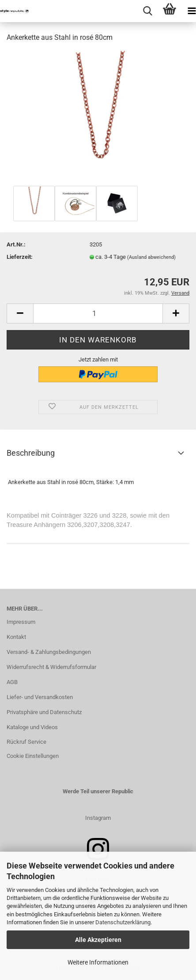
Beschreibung (31, 453)
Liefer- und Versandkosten (40, 697)
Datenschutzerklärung (123, 922)
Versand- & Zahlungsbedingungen (49, 652)
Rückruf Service (26, 742)
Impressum (21, 622)
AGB (12, 682)
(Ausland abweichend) (151, 257)
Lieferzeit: (20, 257)
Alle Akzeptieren (98, 940)
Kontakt (16, 637)
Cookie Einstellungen (33, 756)
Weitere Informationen (98, 962)
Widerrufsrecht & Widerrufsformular (51, 667)
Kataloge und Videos (32, 727)
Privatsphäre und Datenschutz (44, 712)
